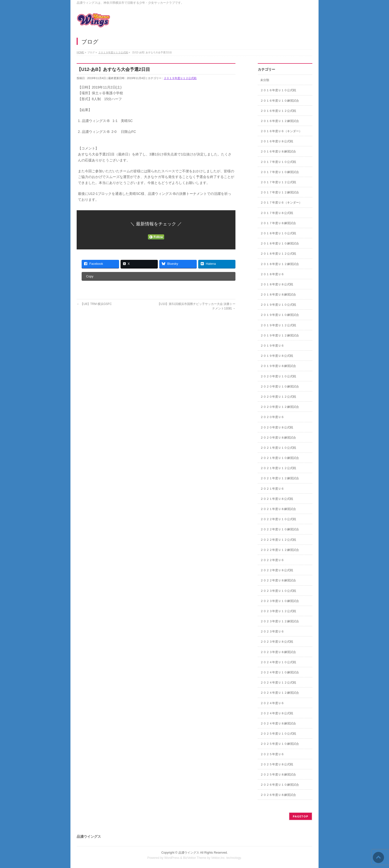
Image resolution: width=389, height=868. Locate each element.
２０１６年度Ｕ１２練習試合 (280, 121)
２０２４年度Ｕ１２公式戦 (278, 683)
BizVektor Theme (195, 858)
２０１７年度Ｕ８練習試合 (278, 223)
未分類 (265, 80)
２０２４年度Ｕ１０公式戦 (278, 662)
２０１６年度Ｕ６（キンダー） (281, 131)
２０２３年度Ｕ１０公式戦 (278, 591)
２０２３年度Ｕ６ (272, 631)
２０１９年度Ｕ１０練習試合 (280, 315)
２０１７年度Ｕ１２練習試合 (280, 192)
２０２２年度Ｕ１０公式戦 (278, 519)
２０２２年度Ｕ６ (272, 560)
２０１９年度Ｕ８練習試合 (278, 366)
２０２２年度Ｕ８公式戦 (277, 570)
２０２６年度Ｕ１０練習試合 (280, 785)
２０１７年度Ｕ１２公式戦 (278, 182)
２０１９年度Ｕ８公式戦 (277, 356)
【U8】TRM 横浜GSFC (94, 304)
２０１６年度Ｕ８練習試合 (278, 151)
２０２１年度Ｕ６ (272, 489)
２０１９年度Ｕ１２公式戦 (180, 78)
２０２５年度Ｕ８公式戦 (277, 764)
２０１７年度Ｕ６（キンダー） (281, 203)
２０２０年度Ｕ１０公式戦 (278, 376)
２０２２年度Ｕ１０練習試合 (280, 529)
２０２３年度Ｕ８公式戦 (277, 642)
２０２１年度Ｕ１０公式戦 (278, 448)
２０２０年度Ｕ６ (272, 417)
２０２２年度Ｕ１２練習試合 (280, 550)
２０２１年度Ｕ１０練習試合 (280, 458)
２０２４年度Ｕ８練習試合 (278, 723)
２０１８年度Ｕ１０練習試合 (280, 243)
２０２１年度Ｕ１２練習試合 (280, 478)
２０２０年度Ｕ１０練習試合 (280, 387)
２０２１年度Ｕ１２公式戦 (278, 468)
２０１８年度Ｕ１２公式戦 (278, 254)
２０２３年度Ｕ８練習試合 (278, 652)
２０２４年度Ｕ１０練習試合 (280, 672)
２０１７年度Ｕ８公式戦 (277, 213)
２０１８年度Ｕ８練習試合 (278, 295)
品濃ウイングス (189, 853)
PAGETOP (301, 816)
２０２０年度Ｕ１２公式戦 (278, 397)
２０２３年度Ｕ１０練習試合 (280, 601)
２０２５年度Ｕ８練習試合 (278, 775)
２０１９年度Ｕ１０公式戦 (278, 305)
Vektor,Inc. (218, 858)
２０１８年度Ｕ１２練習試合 (280, 264)
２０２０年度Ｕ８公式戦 (277, 427)
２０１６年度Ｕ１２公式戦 (278, 111)
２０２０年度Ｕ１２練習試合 (280, 407)
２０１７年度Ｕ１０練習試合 (280, 172)
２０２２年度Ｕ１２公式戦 (278, 540)
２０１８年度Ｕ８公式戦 (277, 284)
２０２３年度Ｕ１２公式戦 (278, 611)
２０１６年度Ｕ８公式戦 (277, 141)
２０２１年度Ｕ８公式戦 (277, 499)
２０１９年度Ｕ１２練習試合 (280, 335)
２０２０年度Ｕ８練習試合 (278, 438)
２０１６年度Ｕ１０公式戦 (278, 90)
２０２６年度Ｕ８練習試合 (278, 795)
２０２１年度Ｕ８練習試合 (278, 509)
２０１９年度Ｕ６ (272, 346)
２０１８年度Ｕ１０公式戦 (278, 233)
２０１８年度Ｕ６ (272, 274)
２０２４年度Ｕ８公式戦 (277, 713)
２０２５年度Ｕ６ (272, 754)
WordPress (172, 858)
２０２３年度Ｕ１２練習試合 (280, 621)
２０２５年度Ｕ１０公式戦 (278, 734)
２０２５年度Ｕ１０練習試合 (280, 744)
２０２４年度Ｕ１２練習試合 (280, 693)
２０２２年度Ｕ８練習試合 (278, 580)
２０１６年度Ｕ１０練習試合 (280, 101)
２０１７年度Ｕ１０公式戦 (278, 162)
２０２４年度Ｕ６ (272, 703)
